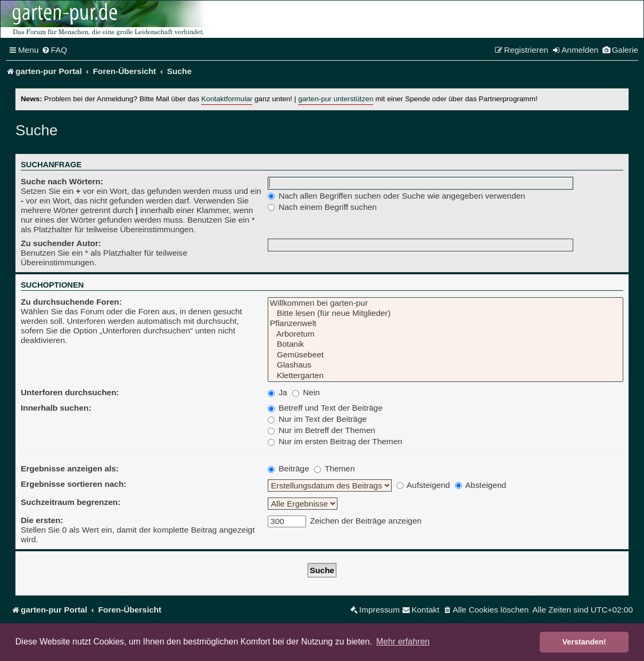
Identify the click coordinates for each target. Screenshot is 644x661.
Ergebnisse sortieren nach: (73, 484)
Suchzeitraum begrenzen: (71, 502)
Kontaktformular (227, 99)
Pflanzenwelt (445, 324)
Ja (278, 392)
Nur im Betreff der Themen (321, 430)
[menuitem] (55, 50)
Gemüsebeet (445, 355)
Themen (334, 468)
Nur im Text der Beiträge (317, 419)
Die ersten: (42, 520)
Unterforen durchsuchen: (70, 392)
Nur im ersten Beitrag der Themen (335, 441)
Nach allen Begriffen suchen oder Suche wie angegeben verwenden (397, 196)
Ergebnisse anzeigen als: (70, 468)
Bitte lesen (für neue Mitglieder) (445, 313)
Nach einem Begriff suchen (322, 207)
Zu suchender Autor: (61, 243)
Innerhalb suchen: (56, 408)
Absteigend (481, 485)
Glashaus (445, 365)
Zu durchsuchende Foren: (71, 302)
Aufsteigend (423, 485)
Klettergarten (445, 376)
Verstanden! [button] (584, 642)
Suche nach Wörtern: (62, 181)
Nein (306, 392)
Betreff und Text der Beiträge (325, 408)
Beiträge (288, 468)
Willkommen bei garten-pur (445, 303)
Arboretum (445, 334)
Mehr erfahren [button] (403, 642)
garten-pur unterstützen (336, 99)
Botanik (445, 344)
